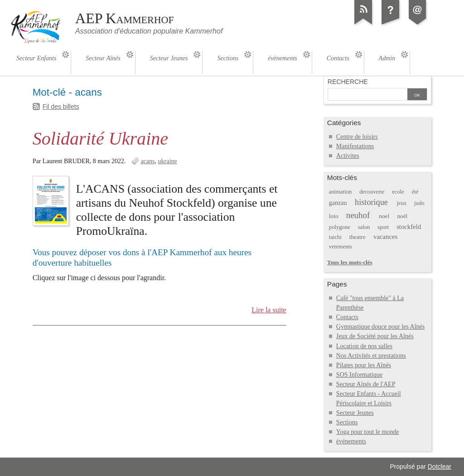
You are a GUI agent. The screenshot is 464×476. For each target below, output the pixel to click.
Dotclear (440, 466)
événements (351, 441)
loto (334, 216)
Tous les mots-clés (350, 262)
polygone (340, 227)
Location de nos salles (364, 346)
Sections (347, 422)
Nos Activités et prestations (371, 356)
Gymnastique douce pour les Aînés (380, 327)
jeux (402, 203)
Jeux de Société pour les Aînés (375, 336)
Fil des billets (61, 107)
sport (383, 227)
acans (147, 161)
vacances (385, 237)
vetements (341, 247)
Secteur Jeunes (355, 413)
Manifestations (355, 146)
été (415, 192)
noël (402, 216)
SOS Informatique (359, 375)
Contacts (347, 317)
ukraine (168, 161)
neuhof (358, 215)
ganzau (338, 203)
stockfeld (409, 227)
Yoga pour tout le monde (368, 432)
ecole (398, 192)
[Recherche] (367, 95)
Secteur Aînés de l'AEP (366, 384)
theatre (358, 237)
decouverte (372, 192)
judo (419, 203)
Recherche (348, 82)
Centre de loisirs (357, 137)
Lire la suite (269, 310)
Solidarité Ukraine (100, 138)
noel (384, 216)
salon (364, 227)
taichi (335, 237)
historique (371, 202)
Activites (348, 156)
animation (340, 192)
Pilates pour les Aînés (364, 365)
